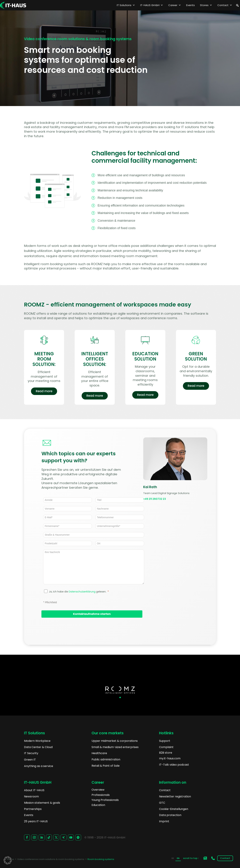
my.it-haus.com (170, 758)
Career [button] (175, 5)
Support (165, 741)
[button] (237, 5)
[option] (173, 859)
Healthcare (99, 753)
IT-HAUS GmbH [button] (152, 5)
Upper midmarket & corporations (115, 741)
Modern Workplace (37, 741)
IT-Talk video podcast (174, 765)
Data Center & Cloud (38, 747)
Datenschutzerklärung (82, 592)
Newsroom (31, 796)
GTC (162, 803)
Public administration (106, 759)
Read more (44, 393)
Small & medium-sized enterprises (115, 747)
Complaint (166, 747)
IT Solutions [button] (126, 5)
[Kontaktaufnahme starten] (92, 614)
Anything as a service (39, 766)
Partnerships (33, 809)
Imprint (164, 821)
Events (190, 5)
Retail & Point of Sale (106, 766)
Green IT (30, 760)
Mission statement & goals (42, 803)
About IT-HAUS (34, 790)
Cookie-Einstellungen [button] (174, 809)
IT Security (31, 753)
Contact (225, 5)
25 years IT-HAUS (36, 821)
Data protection (170, 815)
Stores (206, 5)
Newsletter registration (175, 796)
